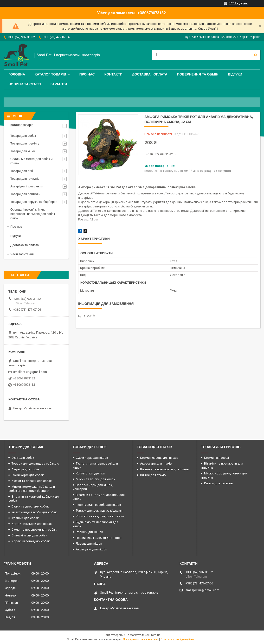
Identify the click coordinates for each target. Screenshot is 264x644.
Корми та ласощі (216, 458)
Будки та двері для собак (30, 506)
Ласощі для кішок (89, 544)
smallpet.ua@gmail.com (30, 372)
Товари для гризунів (25, 179)
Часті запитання (22, 254)
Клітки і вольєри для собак (32, 524)
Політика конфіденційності (179, 639)
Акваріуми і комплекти (26, 186)
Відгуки (235, 74)
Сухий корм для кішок (92, 458)
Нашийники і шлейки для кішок (99, 538)
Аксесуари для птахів (156, 463)
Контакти (113, 74)
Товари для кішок (23, 151)
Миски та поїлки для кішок (96, 479)
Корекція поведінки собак (31, 541)
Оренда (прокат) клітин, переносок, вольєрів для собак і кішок (33, 214)
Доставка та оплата (25, 245)
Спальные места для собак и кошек (31, 161)
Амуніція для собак (26, 469)
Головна (17, 74)
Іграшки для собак (25, 518)
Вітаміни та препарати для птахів (164, 469)
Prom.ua (155, 635)
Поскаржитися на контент (141, 639)
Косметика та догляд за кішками (100, 516)
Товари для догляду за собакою (35, 463)
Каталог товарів (50, 74)
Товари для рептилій (25, 194)
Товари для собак (23, 136)
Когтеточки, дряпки (90, 473)
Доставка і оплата (150, 74)
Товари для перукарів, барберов (34, 202)
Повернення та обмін (198, 74)
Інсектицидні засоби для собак (34, 512)
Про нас (87, 74)
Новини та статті (25, 84)
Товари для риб (22, 171)
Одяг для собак (23, 458)
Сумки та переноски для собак (34, 530)
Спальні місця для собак (29, 535)
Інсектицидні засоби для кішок (98, 505)
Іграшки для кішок (89, 532)
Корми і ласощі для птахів (159, 458)
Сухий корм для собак (28, 475)
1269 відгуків (238, 3)
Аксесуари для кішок (91, 549)
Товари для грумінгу (25, 143)
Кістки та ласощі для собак (32, 481)
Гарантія (59, 84)
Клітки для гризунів (219, 483)
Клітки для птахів (153, 475)
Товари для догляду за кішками (99, 510)
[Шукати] (256, 55)
